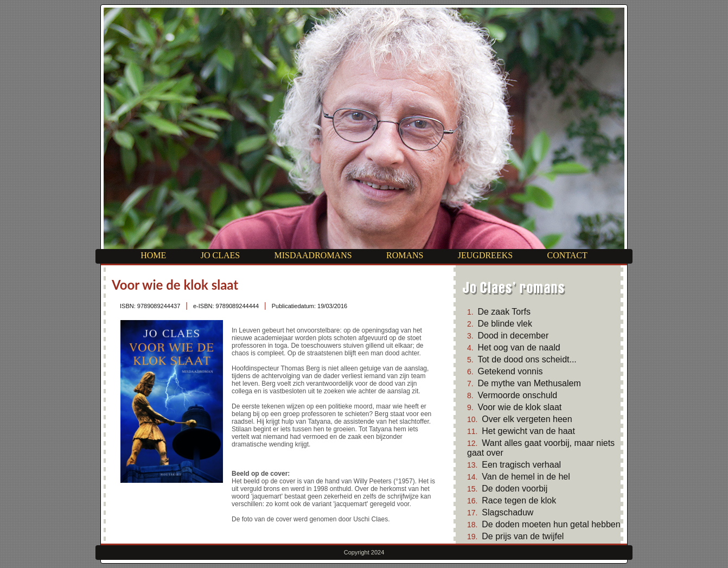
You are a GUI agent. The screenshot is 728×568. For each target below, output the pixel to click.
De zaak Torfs (504, 312)
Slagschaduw (507, 512)
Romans (405, 255)
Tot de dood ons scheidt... (527, 359)
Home (153, 255)
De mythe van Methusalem (529, 383)
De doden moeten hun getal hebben (551, 524)
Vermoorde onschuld (517, 395)
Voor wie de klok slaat (519, 407)
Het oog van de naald (519, 347)
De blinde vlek (505, 324)
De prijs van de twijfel (523, 536)
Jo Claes (220, 255)
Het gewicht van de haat (528, 431)
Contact (567, 255)
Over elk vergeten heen (527, 419)
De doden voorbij (515, 489)
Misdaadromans (313, 255)
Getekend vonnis (510, 371)
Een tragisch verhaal (521, 465)
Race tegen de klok (519, 500)
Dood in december (513, 336)
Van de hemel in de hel (526, 477)
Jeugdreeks (485, 255)
